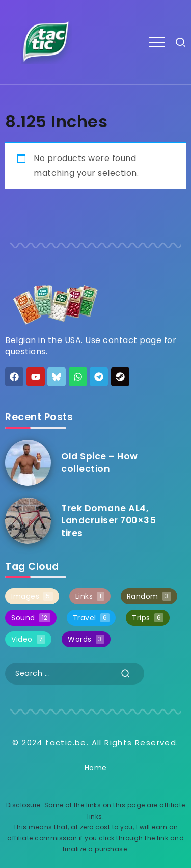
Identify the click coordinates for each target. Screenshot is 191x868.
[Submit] (126, 674)
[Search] (75, 674)
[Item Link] (28, 463)
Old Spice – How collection (100, 463)
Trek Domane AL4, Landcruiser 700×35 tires (108, 521)
